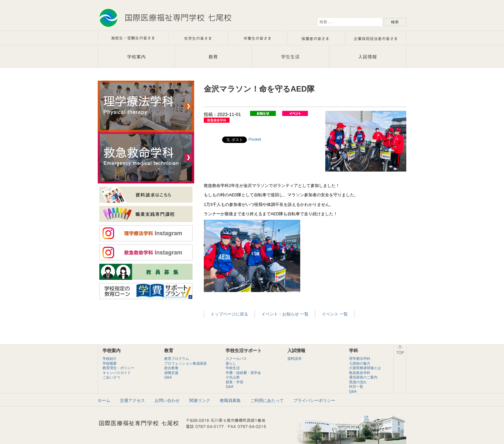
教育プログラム (177, 359)
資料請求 (294, 359)
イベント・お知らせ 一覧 (285, 314)
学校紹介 (110, 359)
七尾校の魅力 (360, 363)
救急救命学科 (360, 373)
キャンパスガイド (117, 373)
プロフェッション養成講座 (185, 363)
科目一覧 (356, 386)
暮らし (231, 363)
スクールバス (236, 359)
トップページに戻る (229, 314)
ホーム (104, 400)
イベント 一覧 (335, 314)
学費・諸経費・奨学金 (243, 373)
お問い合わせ (167, 400)
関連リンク (200, 400)
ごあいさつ (111, 377)
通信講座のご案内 (363, 377)
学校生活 (233, 368)
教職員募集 (230, 400)
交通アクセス (132, 400)
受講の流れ (358, 382)
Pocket (255, 139)
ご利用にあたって (267, 400)
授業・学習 (234, 382)
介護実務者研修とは (365, 368)
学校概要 (110, 363)
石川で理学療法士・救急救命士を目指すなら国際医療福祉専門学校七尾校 (165, 18)
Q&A (168, 377)
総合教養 (171, 368)
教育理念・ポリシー (118, 368)
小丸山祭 (233, 377)
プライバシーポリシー (314, 400)
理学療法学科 (360, 359)
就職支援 (171, 373)
